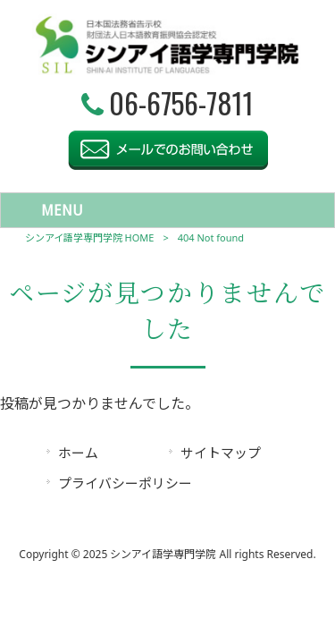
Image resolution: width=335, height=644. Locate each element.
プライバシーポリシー (125, 483)
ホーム (78, 453)
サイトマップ (221, 453)
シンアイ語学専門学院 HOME (90, 237)
